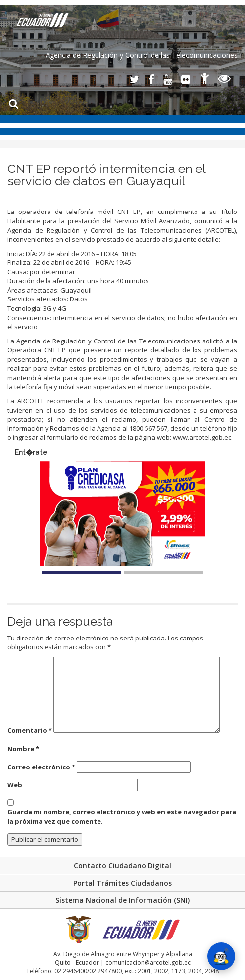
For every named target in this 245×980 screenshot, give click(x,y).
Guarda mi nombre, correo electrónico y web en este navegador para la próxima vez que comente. (122, 817)
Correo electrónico (41, 767)
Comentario (30, 730)
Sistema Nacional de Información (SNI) (122, 900)
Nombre (23, 749)
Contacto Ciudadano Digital (122, 866)
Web (15, 785)
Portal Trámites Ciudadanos (122, 883)
